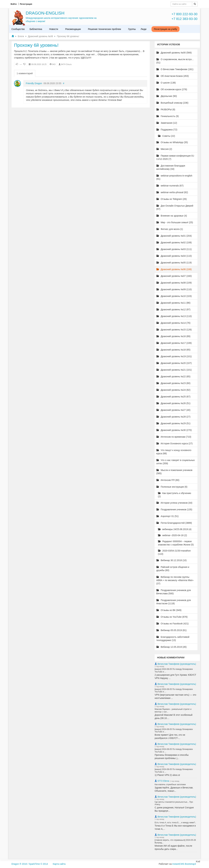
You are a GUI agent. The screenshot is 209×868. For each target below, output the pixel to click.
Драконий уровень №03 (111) (174, 249)
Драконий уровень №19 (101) (174, 356)
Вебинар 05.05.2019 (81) (171, 630)
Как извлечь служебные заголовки (170, 785)
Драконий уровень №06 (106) (174, 269)
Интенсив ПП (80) (168, 480)
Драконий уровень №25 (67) (173, 397)
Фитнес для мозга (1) (170, 229)
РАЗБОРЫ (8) (166, 109)
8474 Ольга (66, 64)
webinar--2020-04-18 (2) (172, 535)
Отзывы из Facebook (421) (172, 624)
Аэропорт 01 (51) (167, 516)
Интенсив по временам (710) (174, 437)
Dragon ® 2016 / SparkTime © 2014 (30, 864)
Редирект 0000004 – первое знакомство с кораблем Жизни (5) (176, 543)
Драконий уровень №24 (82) (173, 390)
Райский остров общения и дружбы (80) (173, 569)
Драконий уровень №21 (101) (174, 370)
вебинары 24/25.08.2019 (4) (175, 529)
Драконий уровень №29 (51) (173, 423)
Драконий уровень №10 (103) (174, 296)
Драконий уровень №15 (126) (174, 330)
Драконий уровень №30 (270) (174, 430)
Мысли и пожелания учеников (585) (174, 472)
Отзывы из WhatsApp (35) (172, 142)
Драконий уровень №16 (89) (173, 336)
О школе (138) (166, 83)
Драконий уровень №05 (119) (174, 263)
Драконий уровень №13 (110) (174, 316)
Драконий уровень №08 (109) (174, 283)
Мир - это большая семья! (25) (175, 222)
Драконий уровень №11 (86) (173, 303)
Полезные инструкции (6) (172, 487)
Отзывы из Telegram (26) (172, 199)
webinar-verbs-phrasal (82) (172, 192)
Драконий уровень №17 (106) (174, 343)
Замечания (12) (167, 123)
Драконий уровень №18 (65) (173, 350)
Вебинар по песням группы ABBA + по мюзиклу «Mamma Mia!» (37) (175, 580)
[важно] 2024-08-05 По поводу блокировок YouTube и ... (174, 670)
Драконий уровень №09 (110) (174, 289)
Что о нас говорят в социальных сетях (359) (176, 462)
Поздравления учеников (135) (174, 509)
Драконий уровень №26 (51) (173, 403)
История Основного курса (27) (174, 443)
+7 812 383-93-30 (185, 19)
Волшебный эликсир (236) (172, 103)
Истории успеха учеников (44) (174, 503)
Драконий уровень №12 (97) (173, 309)
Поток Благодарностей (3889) (174, 523)
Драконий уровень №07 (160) (174, 276)
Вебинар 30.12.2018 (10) (171, 560)
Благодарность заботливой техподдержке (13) (173, 639)
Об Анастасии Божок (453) (173, 76)
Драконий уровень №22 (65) (173, 376)
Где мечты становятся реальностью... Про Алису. (174, 803)
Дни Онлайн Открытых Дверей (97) (175, 207)
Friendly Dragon (34, 83)
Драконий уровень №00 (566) (174, 53)
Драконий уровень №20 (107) (174, 363)
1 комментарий (25, 73)
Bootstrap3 (190, 864)
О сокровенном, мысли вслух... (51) (175, 61)
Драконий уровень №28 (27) (173, 417)
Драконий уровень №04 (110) (174, 256)
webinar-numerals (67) (170, 186)
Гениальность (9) (167, 116)
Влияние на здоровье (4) (172, 216)
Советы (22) (166, 136)
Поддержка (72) (167, 130)
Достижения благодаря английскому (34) (171, 167)
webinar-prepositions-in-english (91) (174, 177)
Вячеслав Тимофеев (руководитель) (177, 664)
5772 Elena (163, 781)
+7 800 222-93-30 (185, 14)
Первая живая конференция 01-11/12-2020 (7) (175, 157)
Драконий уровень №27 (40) (173, 410)
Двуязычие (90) (167, 96)
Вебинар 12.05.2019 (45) (171, 647)
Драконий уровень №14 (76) (173, 323)
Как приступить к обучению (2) (174, 495)
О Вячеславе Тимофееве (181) (175, 69)
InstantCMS (178, 864)
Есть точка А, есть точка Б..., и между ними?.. (175, 823)
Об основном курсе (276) (172, 89)
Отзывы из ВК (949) (169, 610)
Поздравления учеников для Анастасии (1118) (173, 602)
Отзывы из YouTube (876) (172, 617)
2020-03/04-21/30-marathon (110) (174, 552)
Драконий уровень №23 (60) (173, 383)
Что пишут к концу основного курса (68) (174, 452)
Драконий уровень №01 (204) (174, 236)
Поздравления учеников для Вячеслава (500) (173, 592)
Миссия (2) (164, 149)
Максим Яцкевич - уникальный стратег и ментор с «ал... (173, 710)
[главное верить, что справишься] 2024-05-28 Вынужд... (175, 841)
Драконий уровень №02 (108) (174, 242)
